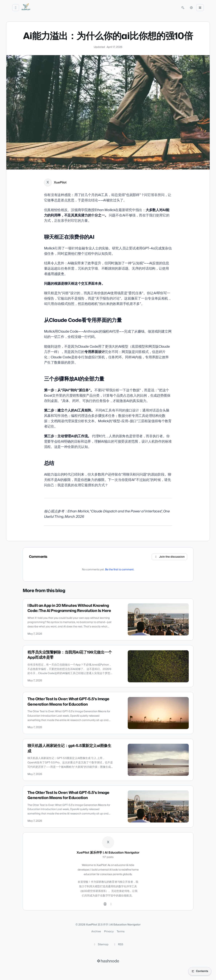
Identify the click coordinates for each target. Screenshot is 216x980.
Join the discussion (169, 557)
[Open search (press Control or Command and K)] (183, 8)
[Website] (105, 904)
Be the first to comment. (120, 570)
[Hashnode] (111, 904)
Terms (121, 932)
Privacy (109, 932)
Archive (96, 932)
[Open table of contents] (200, 971)
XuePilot (60, 182)
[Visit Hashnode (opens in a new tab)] (108, 961)
